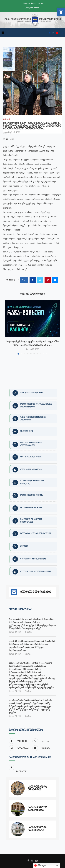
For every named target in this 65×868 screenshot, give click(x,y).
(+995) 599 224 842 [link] (32, 8)
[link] (61, 12)
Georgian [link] (40, 865)
